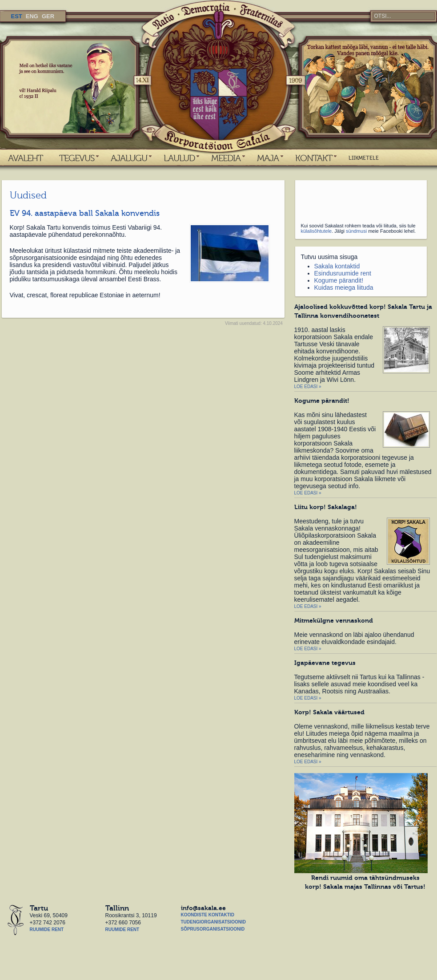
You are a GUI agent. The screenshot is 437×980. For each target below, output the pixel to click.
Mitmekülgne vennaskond (334, 620)
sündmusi (356, 231)
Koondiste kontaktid (208, 915)
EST (17, 16)
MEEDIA (226, 158)
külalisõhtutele (317, 231)
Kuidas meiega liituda (344, 288)
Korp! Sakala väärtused (329, 712)
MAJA (268, 158)
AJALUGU (129, 158)
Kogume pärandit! (339, 280)
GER (48, 16)
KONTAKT (314, 158)
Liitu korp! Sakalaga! (326, 507)
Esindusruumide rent (343, 273)
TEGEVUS (77, 158)
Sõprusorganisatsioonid (213, 929)
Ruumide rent (47, 929)
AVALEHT (25, 158)
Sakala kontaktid (337, 266)
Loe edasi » (308, 387)
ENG (32, 16)
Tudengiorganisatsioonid (213, 922)
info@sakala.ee (203, 908)
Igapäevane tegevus (325, 663)
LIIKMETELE (364, 158)
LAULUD (179, 158)
